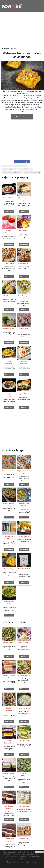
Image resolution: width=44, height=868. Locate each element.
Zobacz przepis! (9, 212)
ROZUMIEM (39, 852)
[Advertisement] (22, 29)
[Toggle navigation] (40, 6)
